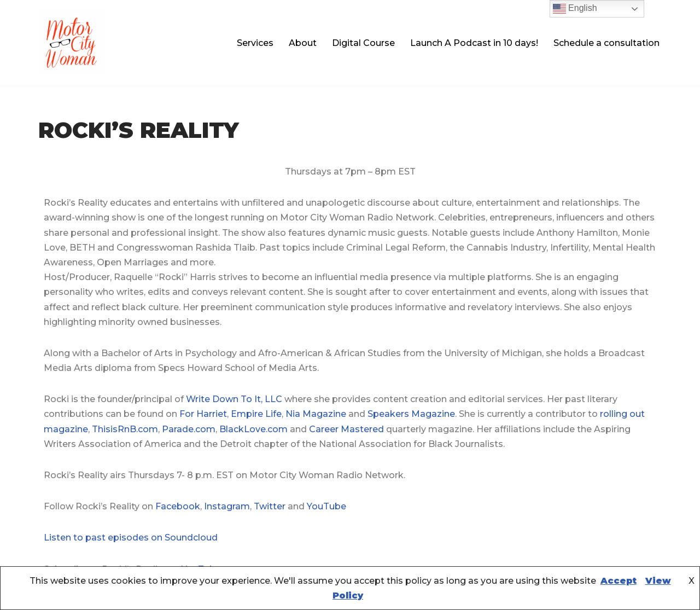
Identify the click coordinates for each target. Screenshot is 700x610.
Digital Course (363, 43)
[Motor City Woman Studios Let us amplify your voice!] (71, 43)
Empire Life (256, 414)
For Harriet (203, 414)
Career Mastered (346, 429)
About (303, 43)
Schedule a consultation (606, 43)
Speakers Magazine (411, 414)
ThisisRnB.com (125, 429)
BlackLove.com (253, 429)
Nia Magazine (316, 414)
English (575, 9)
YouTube (326, 506)
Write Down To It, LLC (234, 399)
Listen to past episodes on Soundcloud (131, 538)
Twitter (270, 506)
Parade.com (189, 429)
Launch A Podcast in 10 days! (474, 43)
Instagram (227, 506)
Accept (619, 581)
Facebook (178, 506)
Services (255, 43)
